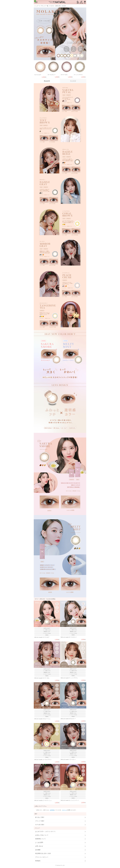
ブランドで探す (40, 821)
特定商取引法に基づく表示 (43, 853)
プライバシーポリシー (42, 857)
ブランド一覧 (44, 6)
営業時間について (40, 839)
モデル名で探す (40, 825)
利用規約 (38, 861)
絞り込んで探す (40, 817)
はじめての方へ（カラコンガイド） (46, 832)
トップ (36, 6)
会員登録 (52, 810)
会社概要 (38, 850)
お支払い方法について (42, 835)
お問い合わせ (39, 846)
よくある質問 (39, 842)
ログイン (64, 810)
